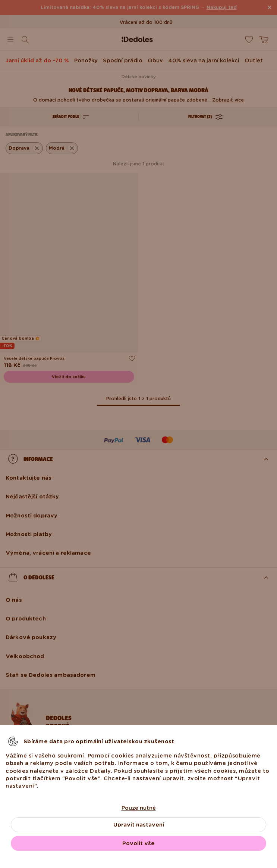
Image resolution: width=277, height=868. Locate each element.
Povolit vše (138, 843)
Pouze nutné (139, 808)
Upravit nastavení (139, 825)
